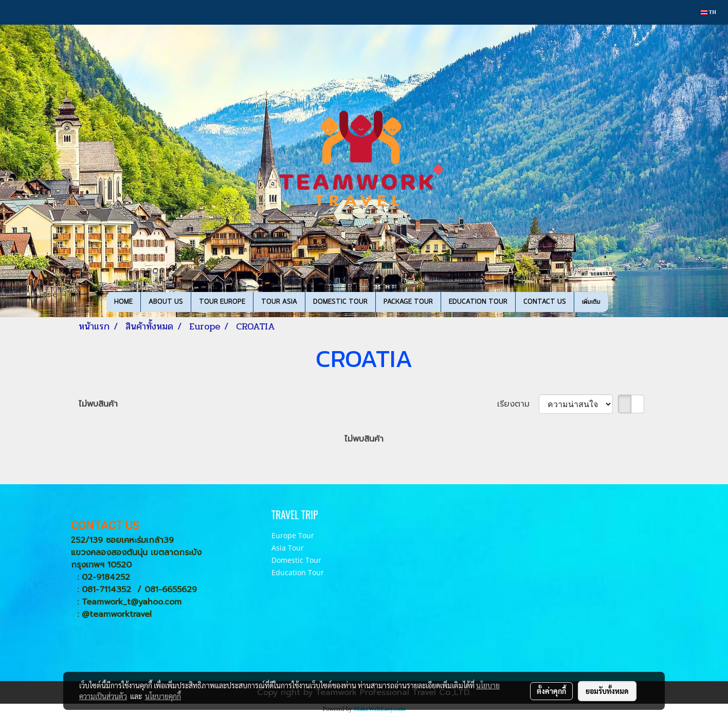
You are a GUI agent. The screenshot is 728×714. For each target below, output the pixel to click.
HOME (123, 302)
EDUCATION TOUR (478, 302)
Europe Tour (293, 535)
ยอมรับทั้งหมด (607, 691)
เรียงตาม (518, 404)
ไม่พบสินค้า (98, 404)
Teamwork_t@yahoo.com (132, 602)
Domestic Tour (296, 560)
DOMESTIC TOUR (340, 302)
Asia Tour (288, 548)
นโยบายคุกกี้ (163, 696)
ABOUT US (166, 302)
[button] (617, 302)
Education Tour (298, 572)
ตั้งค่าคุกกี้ (551, 691)
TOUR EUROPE (222, 302)
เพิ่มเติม (591, 302)
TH (708, 12)
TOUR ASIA (279, 302)
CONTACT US (545, 302)
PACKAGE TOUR (408, 302)
